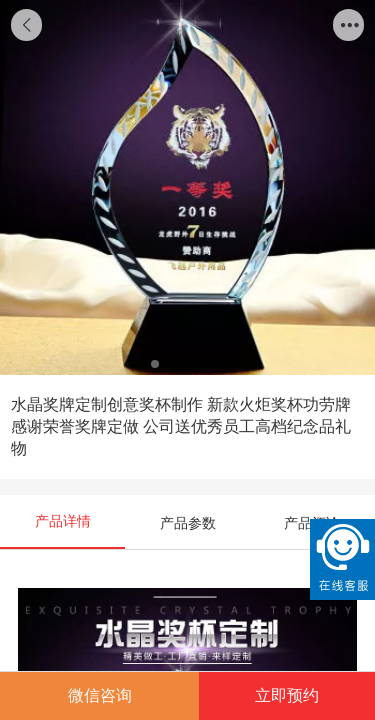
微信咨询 (100, 695)
